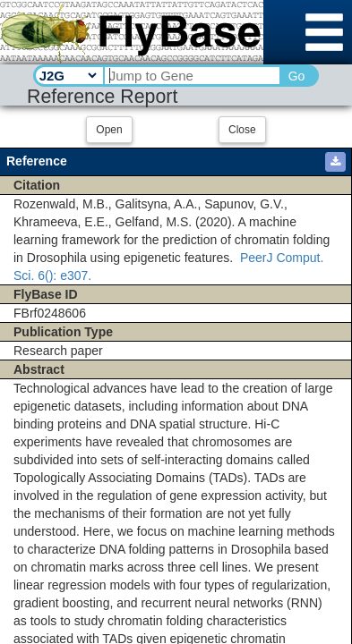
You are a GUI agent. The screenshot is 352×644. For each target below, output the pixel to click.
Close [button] (242, 130)
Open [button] (109, 130)
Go (297, 76)
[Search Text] (191, 76)
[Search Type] (68, 75)
